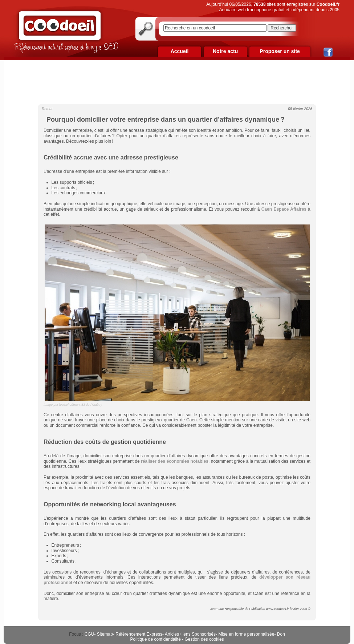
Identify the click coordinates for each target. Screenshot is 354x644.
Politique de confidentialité (155, 639)
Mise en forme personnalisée (246, 634)
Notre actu (225, 51)
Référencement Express (139, 634)
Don (281, 634)
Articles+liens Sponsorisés (190, 634)
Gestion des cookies (204, 639)
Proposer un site (280, 51)
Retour (47, 109)
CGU (89, 634)
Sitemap (105, 634)
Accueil (180, 51)
